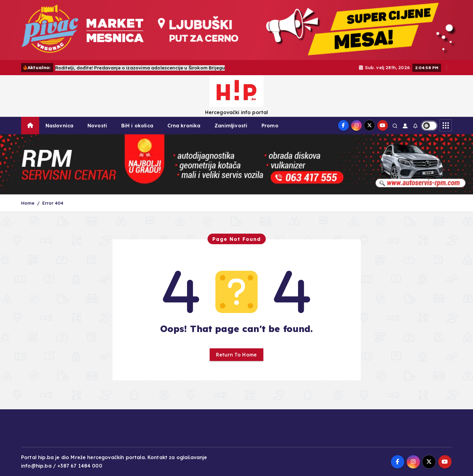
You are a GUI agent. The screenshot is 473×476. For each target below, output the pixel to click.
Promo (270, 126)
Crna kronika (184, 126)
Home (28, 203)
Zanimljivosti (231, 126)
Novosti (97, 126)
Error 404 (53, 203)
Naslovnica (60, 126)
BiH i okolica (137, 126)
